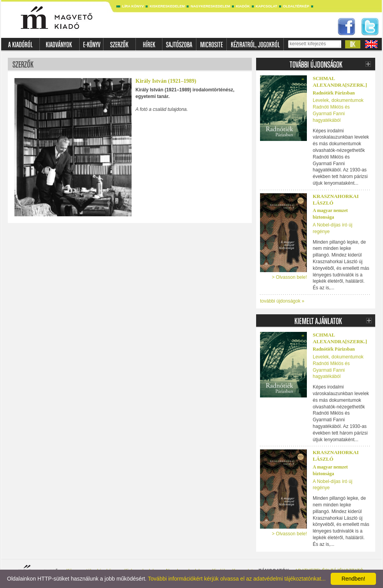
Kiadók (243, 6)
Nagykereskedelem (210, 6)
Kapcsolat (266, 6)
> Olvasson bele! (289, 277)
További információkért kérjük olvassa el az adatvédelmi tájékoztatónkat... (237, 579)
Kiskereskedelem (167, 6)
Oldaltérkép (296, 6)
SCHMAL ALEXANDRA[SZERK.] (340, 82)
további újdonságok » (282, 301)
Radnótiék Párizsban (334, 93)
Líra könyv (133, 6)
